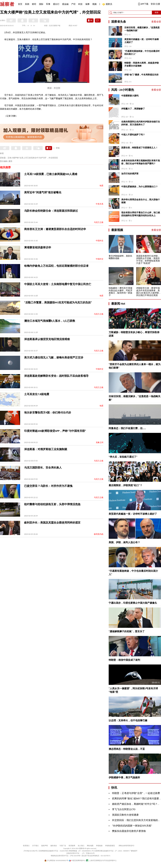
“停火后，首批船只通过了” (123, 457)
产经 (73, 4)
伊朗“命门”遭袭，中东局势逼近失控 (141, 75)
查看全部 (156, 22)
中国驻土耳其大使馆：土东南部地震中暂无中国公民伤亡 (58, 284)
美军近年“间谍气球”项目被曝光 (43, 192)
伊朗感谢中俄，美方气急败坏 (124, 777)
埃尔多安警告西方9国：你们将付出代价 (48, 413)
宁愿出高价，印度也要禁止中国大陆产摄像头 (133, 603)
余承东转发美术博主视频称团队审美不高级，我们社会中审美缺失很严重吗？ (141, 162)
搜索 (157, 13)
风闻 (27, 4)
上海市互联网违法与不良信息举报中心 (101, 861)
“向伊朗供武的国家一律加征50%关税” (132, 826)
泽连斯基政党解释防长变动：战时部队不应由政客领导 (56, 376)
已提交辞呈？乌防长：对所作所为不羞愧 (48, 486)
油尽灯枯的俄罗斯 (130, 174)
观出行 (56, 4)
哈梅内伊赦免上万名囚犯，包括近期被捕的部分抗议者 (56, 266)
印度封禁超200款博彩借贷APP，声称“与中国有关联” (55, 431)
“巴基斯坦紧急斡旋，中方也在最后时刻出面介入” (142, 53)
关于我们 (35, 846)
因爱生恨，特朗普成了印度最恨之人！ (140, 148)
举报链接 (99, 846)
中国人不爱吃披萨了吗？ (133, 135)
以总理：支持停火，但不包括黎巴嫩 (128, 720)
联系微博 (72, 846)
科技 (80, 4)
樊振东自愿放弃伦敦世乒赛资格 (129, 831)
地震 (101, 186)
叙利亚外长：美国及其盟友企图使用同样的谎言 (52, 523)
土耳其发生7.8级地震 (37, 394)
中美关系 (100, 204)
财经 (34, 4)
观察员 (108, 4)
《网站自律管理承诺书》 (126, 846)
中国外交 (100, 241)
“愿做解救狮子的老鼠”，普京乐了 (127, 631)
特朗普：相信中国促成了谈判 (124, 660)
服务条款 (54, 846)
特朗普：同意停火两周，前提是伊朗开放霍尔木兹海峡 (142, 64)
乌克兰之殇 (99, 222)
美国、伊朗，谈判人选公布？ (124, 542)
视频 (94, 4)
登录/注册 (155, 4)
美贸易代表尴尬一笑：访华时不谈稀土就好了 (142, 41)
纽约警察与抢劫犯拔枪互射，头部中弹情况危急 (52, 504)
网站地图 (90, 846)
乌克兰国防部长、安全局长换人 (43, 468)
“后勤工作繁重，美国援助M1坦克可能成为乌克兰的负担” (58, 302)
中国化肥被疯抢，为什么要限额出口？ (140, 187)
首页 (20, 4)
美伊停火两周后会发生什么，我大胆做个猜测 (141, 201)
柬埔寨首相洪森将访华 (38, 247)
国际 (41, 4)
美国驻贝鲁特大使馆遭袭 (125, 815)
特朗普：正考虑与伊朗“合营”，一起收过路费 (136, 793)
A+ (34, 26)
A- (28, 26)
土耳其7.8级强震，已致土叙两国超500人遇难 (51, 174)
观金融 (65, 4)
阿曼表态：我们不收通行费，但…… (127, 428)
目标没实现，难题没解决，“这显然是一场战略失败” (142, 29)
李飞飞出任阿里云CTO (124, 809)
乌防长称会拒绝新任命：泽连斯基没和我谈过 (51, 211)
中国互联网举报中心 (77, 861)
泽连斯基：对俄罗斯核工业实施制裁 (46, 449)
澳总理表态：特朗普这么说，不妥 (127, 749)
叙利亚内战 (99, 534)
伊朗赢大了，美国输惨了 (133, 109)
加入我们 (81, 846)
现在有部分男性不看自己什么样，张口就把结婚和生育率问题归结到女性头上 (141, 214)
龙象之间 (100, 442)
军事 (48, 4)
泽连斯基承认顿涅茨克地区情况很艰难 (47, 339)
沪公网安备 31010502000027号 (56, 861)
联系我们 (26, 846)
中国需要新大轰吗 (130, 96)
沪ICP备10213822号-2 (31, 851)
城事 (87, 4)
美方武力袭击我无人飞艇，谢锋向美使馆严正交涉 (54, 357)
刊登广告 (63, 846)
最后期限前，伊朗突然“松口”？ (125, 485)
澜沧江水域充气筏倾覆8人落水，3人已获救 (50, 321)
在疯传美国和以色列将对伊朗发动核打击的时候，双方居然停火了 (141, 123)
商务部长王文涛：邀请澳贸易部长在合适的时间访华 (55, 229)
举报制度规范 (110, 846)
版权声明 (45, 846)
